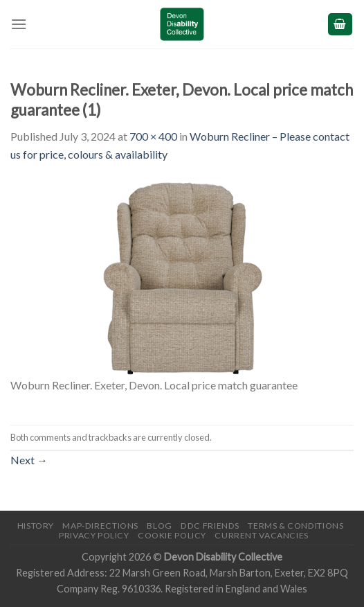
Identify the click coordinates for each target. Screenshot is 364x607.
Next (29, 460)
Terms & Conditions (295, 526)
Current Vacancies (261, 535)
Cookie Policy (172, 535)
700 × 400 (153, 136)
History (36, 526)
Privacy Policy (94, 535)
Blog (159, 526)
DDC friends (210, 526)
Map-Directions (100, 526)
